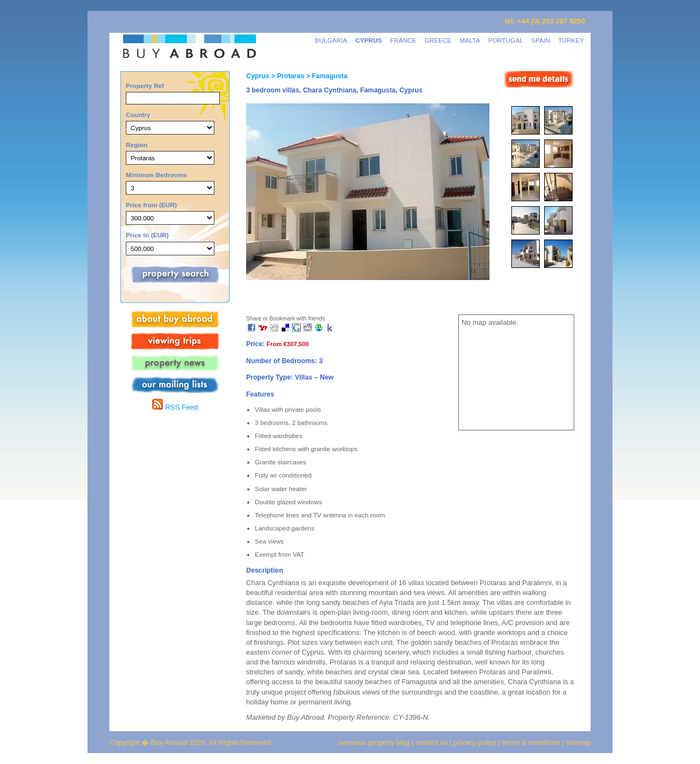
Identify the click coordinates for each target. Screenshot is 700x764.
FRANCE (403, 40)
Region (137, 145)
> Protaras (287, 76)
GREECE (438, 40)
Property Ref (145, 86)
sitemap (577, 742)
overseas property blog (374, 742)
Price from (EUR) (151, 205)
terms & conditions (532, 742)
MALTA (470, 40)
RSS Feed (175, 407)
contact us (432, 742)
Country (138, 115)
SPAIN (541, 40)
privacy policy (475, 742)
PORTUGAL (506, 40)
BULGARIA (331, 40)
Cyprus (258, 76)
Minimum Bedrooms (156, 175)
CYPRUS (369, 40)
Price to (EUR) (147, 235)
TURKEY (571, 40)
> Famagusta (326, 76)
